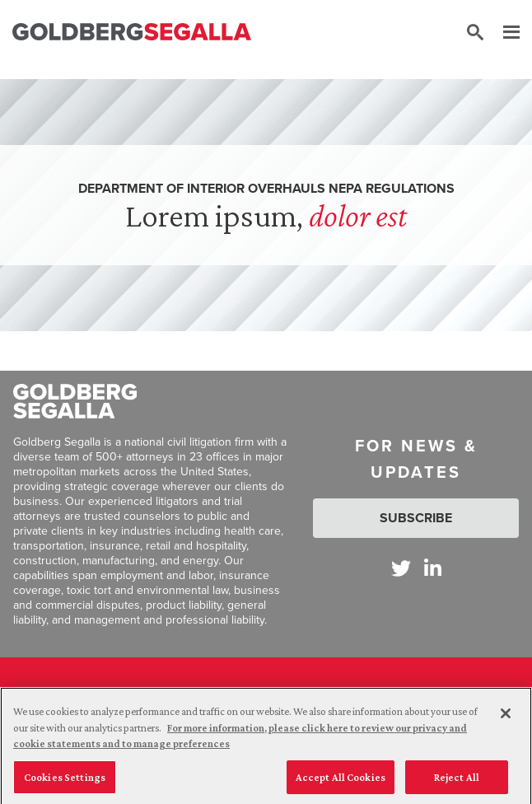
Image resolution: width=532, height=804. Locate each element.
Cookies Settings (65, 781)
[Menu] (503, 33)
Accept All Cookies (341, 781)
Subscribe (416, 518)
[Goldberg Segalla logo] (132, 33)
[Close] (506, 718)
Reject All (457, 781)
